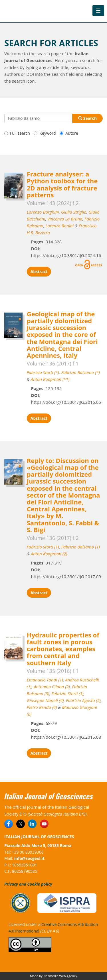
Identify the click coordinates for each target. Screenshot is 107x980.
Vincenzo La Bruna (65, 219)
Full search (17, 133)
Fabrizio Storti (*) (43, 372)
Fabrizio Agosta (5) (83, 700)
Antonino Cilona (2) (52, 687)
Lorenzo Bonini (59, 226)
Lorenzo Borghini (43, 212)
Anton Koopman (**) (50, 379)
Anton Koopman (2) (49, 554)
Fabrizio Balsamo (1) (81, 547)
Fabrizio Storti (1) (43, 547)
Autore (69, 133)
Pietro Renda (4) (42, 707)
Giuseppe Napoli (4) (45, 700)
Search (87, 118)
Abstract (39, 272)
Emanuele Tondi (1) (45, 680)
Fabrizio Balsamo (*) (80, 372)
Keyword (45, 133)
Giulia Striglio (74, 212)
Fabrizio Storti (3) (67, 693)
